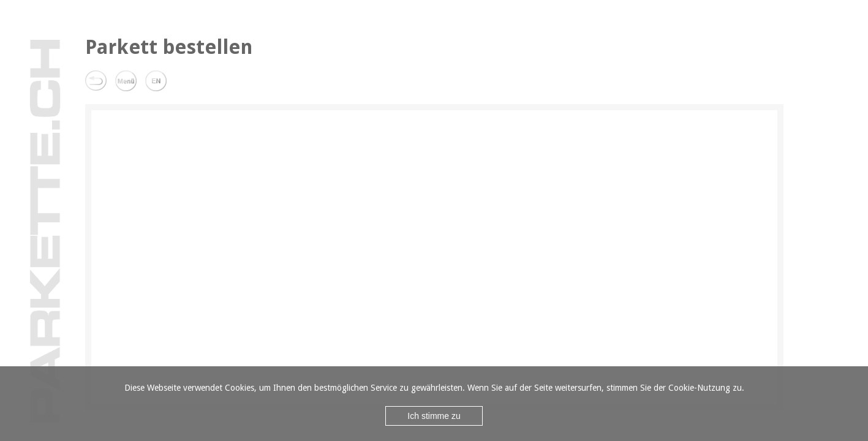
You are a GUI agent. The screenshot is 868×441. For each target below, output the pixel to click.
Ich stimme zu (434, 416)
